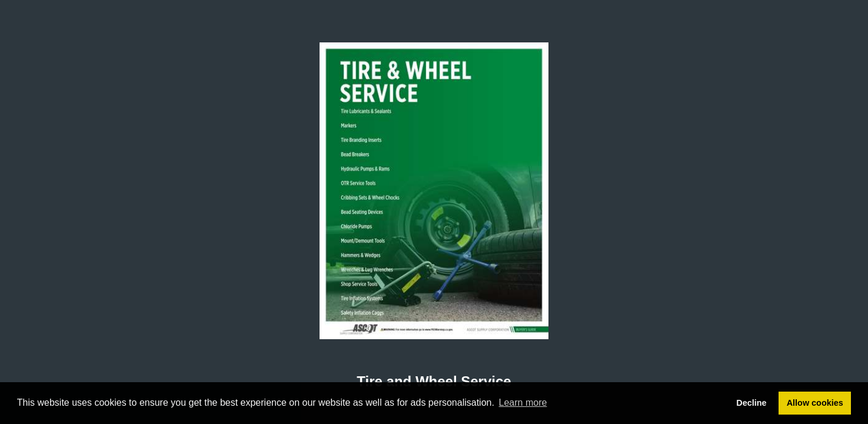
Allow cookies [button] (815, 403)
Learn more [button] (523, 403)
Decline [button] (751, 403)
